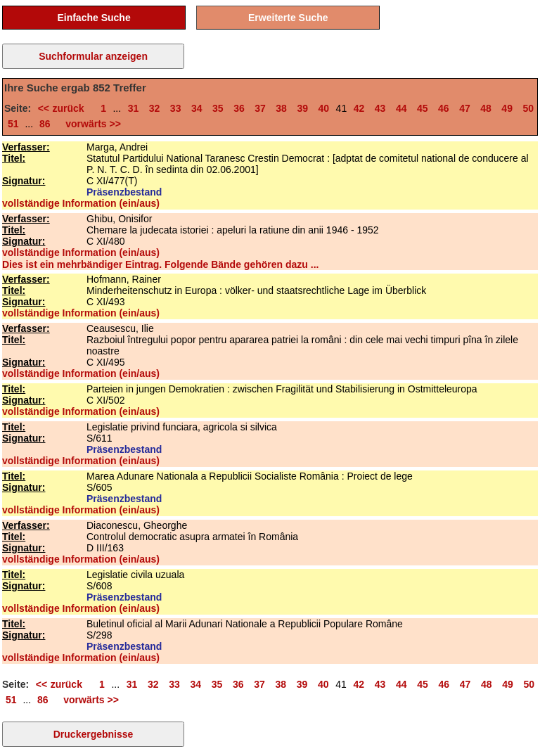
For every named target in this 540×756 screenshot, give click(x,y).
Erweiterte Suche (288, 18)
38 (281, 108)
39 (302, 108)
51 (13, 124)
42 (359, 108)
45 (423, 108)
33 (176, 108)
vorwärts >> (91, 124)
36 (239, 108)
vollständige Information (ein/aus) (81, 203)
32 (155, 108)
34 (197, 108)
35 (218, 108)
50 (528, 108)
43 (380, 108)
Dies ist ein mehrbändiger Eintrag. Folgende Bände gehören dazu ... (160, 264)
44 (401, 108)
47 (465, 108)
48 (486, 108)
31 (134, 108)
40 (324, 108)
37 (260, 108)
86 (45, 124)
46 (444, 108)
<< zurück (64, 108)
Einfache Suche (94, 18)
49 (507, 108)
